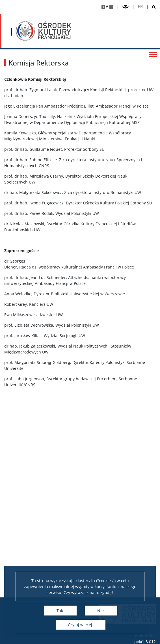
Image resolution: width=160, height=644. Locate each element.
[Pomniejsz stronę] (111, 7)
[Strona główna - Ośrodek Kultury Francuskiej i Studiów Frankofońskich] (43, 31)
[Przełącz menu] (153, 54)
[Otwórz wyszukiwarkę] (152, 7)
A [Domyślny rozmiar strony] (107, 7)
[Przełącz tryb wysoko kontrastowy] (126, 7)
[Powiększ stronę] (103, 7)
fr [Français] (140, 7)
